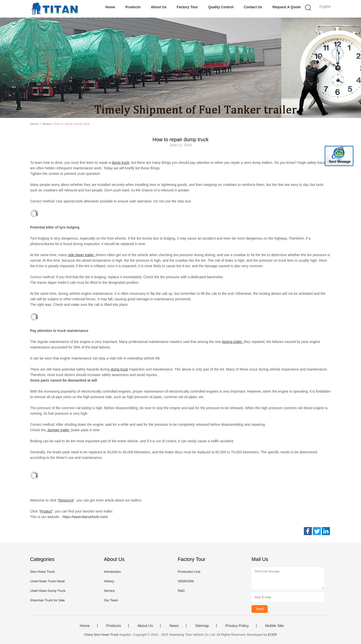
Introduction (112, 572)
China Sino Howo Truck (101, 635)
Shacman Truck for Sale (48, 600)
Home (110, 7)
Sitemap (202, 626)
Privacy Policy (237, 626)
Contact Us (253, 7)
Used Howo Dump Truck (48, 591)
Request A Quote (287, 7)
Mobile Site (275, 626)
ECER (272, 635)
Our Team (111, 600)
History (109, 581)
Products (133, 7)
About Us (159, 7)
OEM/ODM (186, 581)
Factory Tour (187, 7)
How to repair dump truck (72, 124)
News (174, 626)
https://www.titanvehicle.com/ (85, 517)
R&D (181, 591)
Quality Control (221, 7)
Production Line (189, 572)
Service (109, 591)
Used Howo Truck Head (47, 581)
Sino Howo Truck (42, 572)
